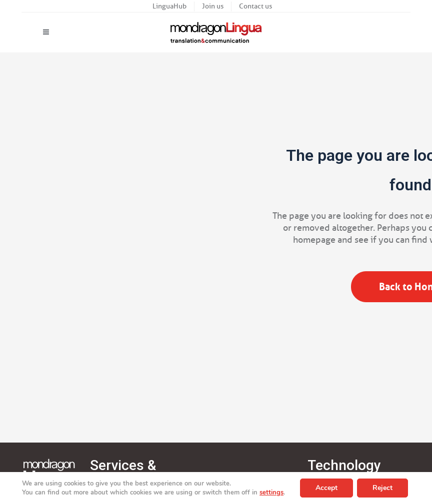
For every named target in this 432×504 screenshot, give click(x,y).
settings (271, 493)
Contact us (255, 6)
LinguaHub (169, 6)
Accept (326, 488)
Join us (213, 6)
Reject (382, 488)
